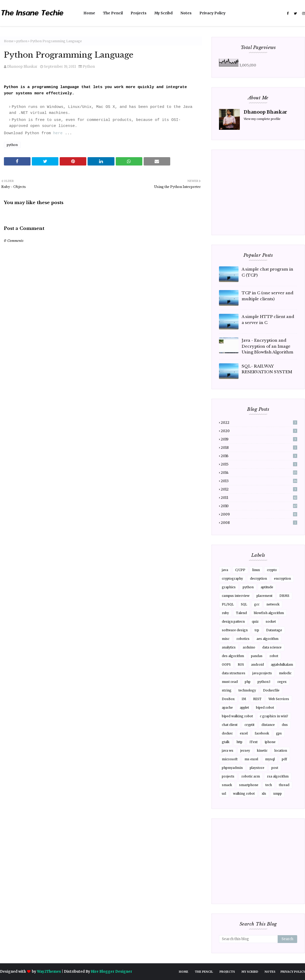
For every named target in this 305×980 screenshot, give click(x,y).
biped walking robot (237, 716)
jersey (245, 751)
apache (227, 708)
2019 (259, 439)
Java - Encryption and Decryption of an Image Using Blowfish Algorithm (267, 346)
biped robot (265, 708)
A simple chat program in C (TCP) (267, 272)
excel (244, 733)
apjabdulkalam (282, 664)
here (58, 133)
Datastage (274, 630)
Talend (241, 613)
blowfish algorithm (269, 613)
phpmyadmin (232, 768)
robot (274, 656)
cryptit (249, 725)
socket (271, 621)
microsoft (230, 759)
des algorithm (233, 656)
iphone (270, 742)
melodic (285, 673)
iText (254, 742)
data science (272, 647)
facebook (262, 733)
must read (230, 682)
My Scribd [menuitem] (163, 13)
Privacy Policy (293, 972)
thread (284, 785)
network (273, 604)
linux (256, 570)
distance (268, 725)
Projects (227, 972)
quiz (255, 621)
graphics (229, 587)
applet (244, 708)
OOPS (226, 664)
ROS (241, 664)
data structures (234, 673)
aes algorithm (267, 639)
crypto (272, 570)
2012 (259, 489)
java (225, 570)
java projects (262, 673)
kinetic (262, 751)
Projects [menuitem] (139, 13)
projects (228, 776)
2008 (259, 523)
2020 (259, 431)
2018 (259, 448)
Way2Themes (49, 972)
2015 (259, 464)
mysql (270, 759)
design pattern (233, 621)
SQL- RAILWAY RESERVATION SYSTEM (267, 369)
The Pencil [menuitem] (113, 13)
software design (235, 630)
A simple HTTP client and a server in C (268, 320)
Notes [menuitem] (186, 13)
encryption (282, 578)
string (227, 690)
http (239, 742)
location (281, 751)
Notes (270, 972)
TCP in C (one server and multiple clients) (267, 296)
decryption (258, 578)
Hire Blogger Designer (112, 972)
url (224, 794)
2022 (259, 423)
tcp (257, 630)
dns (285, 725)
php (248, 682)
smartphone (249, 785)
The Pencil (204, 972)
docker (227, 733)
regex (282, 682)
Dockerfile (271, 690)
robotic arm (251, 776)
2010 (259, 506)
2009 (259, 514)
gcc (257, 604)
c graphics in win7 (274, 716)
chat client (230, 725)
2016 (259, 456)
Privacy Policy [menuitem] (212, 13)
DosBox (228, 699)
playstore (257, 768)
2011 (259, 498)
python (22, 41)
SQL (244, 604)
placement (264, 596)
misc (226, 639)
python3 (264, 682)
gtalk (226, 742)
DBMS (284, 596)
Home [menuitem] (89, 13)
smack (227, 785)
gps (279, 733)
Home (9, 41)
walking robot (244, 794)
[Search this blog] (248, 939)
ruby (225, 613)
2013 (259, 481)
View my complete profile (262, 119)
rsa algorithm (278, 776)
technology (247, 690)
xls (264, 794)
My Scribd (250, 972)
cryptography (232, 578)
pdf (284, 759)
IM (244, 699)
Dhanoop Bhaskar (22, 67)
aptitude (267, 587)
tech (269, 785)
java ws (228, 751)
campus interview (236, 596)
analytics (229, 647)
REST (257, 699)
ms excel (251, 759)
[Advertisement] (101, 394)
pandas (257, 656)
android (257, 664)
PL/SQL (228, 604)
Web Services (279, 699)
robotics (243, 639)
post (275, 768)
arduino (249, 647)
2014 (259, 473)
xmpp (277, 794)
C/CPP (240, 570)
